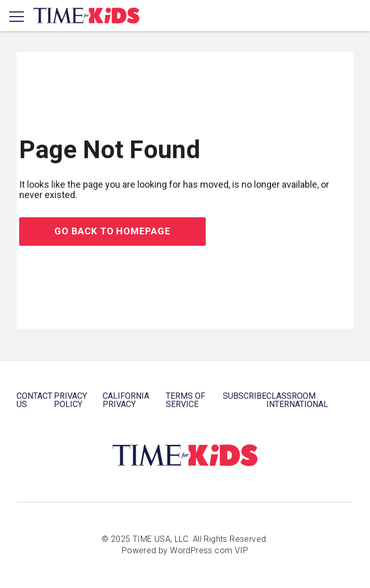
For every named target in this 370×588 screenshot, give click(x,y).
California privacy (126, 400)
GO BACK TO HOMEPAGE (112, 231)
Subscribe (245, 396)
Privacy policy (70, 400)
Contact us (34, 400)
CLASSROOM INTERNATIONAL (297, 400)
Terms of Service (186, 400)
